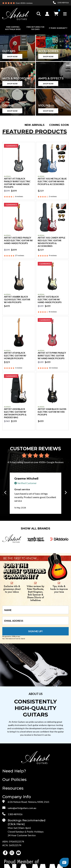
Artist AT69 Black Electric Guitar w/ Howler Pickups (15, 356)
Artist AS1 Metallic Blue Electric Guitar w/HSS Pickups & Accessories (52, 181)
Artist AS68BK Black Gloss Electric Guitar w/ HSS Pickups (17, 299)
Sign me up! (35, 631)
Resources (13, 788)
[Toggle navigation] (65, 14)
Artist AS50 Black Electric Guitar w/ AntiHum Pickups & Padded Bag (15, 413)
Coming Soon (59, 125)
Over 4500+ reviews (24, 3)
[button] (48, 14)
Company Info (17, 797)
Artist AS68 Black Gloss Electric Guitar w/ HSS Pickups (52, 412)
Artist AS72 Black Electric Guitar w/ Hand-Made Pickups (50, 299)
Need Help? (14, 771)
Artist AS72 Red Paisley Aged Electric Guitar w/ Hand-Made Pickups (18, 240)
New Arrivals (35, 125)
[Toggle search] (39, 14)
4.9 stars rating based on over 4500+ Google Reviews (36, 462)
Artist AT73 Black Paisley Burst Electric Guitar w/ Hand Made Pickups (17, 183)
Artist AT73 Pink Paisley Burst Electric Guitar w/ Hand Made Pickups (52, 356)
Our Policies (14, 780)
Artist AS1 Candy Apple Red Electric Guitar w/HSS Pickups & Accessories (52, 242)
